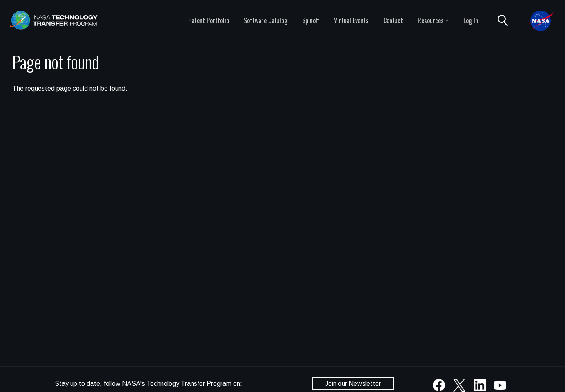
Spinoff (311, 20)
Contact (393, 20)
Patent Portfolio (209, 20)
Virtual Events (351, 20)
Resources (431, 20)
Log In (471, 20)
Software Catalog (266, 20)
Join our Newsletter (353, 384)
